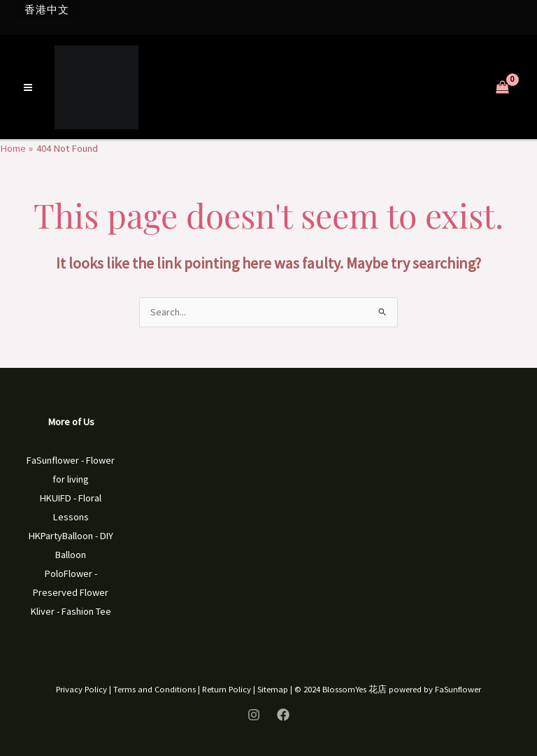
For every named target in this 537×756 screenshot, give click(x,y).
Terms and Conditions (155, 689)
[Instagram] (254, 715)
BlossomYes (344, 689)
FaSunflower (458, 689)
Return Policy (227, 689)
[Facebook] (283, 715)
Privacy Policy (81, 689)
